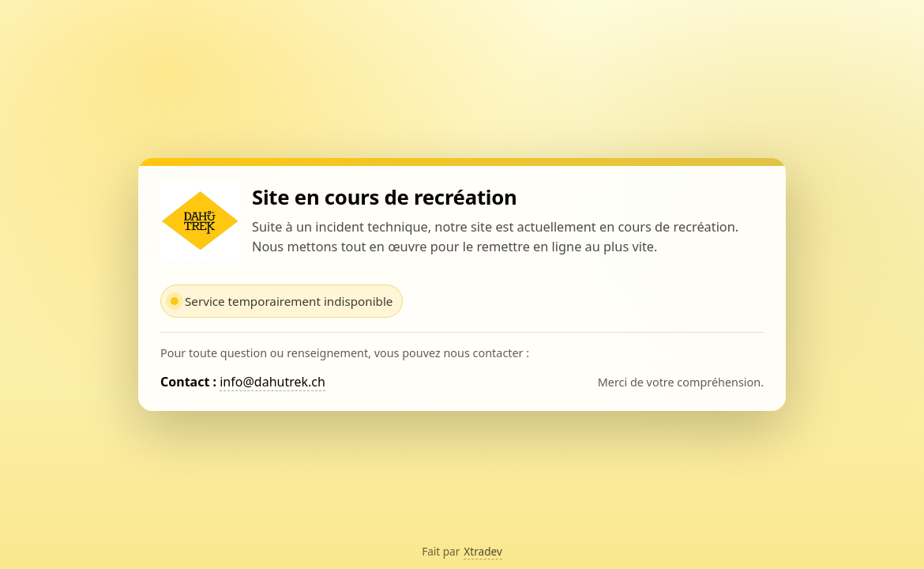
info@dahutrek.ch (272, 382)
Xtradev (483, 551)
